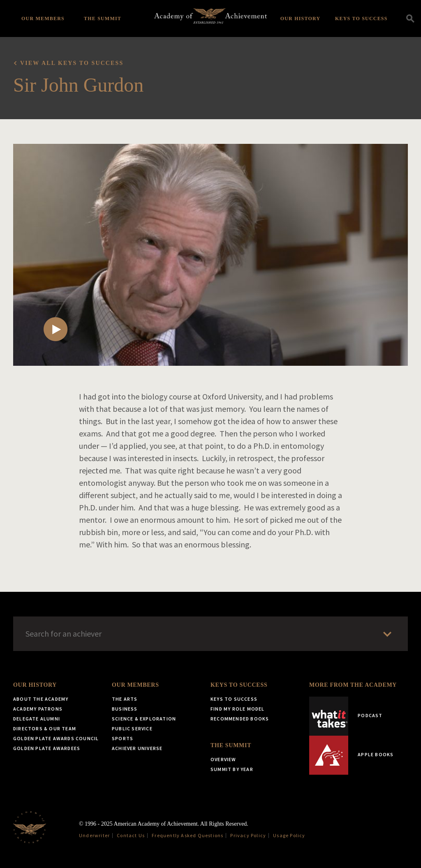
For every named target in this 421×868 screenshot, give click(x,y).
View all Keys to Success (72, 63)
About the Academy (41, 699)
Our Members (43, 18)
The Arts (125, 699)
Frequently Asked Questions (187, 835)
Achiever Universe (137, 748)
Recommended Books (240, 719)
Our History (301, 18)
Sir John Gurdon (78, 85)
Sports (123, 738)
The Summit (103, 18)
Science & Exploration (144, 719)
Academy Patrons (38, 709)
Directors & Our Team (45, 728)
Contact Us (131, 835)
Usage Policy (289, 835)
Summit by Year (232, 769)
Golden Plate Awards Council (56, 738)
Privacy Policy (248, 835)
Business (125, 709)
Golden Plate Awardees (47, 748)
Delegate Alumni (37, 719)
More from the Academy (353, 685)
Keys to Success (361, 18)
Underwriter (94, 835)
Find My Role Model (238, 709)
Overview (223, 759)
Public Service (132, 728)
